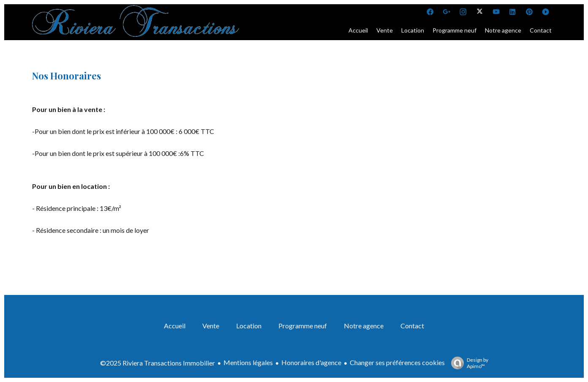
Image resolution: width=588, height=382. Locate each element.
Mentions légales (248, 362)
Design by (468, 363)
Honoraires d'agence (311, 362)
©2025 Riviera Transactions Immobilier (158, 363)
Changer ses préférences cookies (397, 362)
